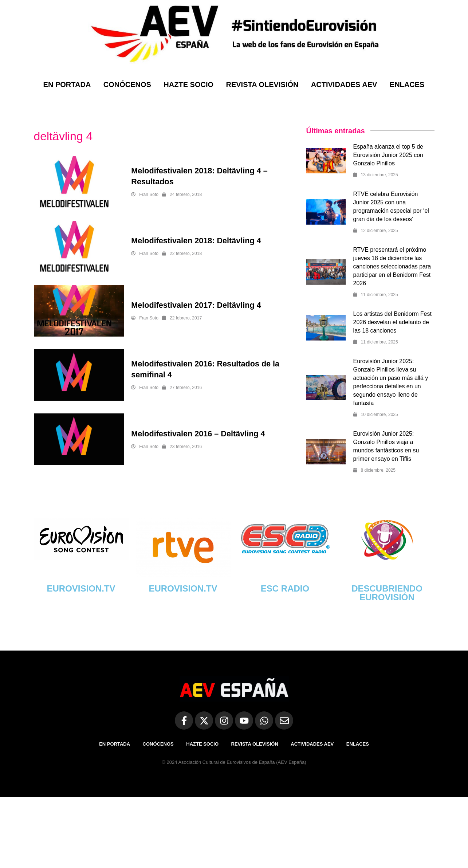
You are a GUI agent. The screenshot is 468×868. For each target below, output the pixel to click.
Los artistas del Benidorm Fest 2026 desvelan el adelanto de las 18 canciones (393, 322)
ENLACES (407, 85)
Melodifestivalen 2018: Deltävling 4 (197, 241)
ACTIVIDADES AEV (344, 85)
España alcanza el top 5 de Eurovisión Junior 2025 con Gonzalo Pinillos (388, 155)
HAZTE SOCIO (188, 85)
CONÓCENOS (127, 85)
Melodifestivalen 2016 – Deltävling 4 (199, 434)
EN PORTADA (67, 85)
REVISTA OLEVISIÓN (262, 85)
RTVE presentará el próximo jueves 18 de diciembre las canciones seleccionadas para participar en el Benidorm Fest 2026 (392, 266)
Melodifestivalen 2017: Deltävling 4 (197, 305)
